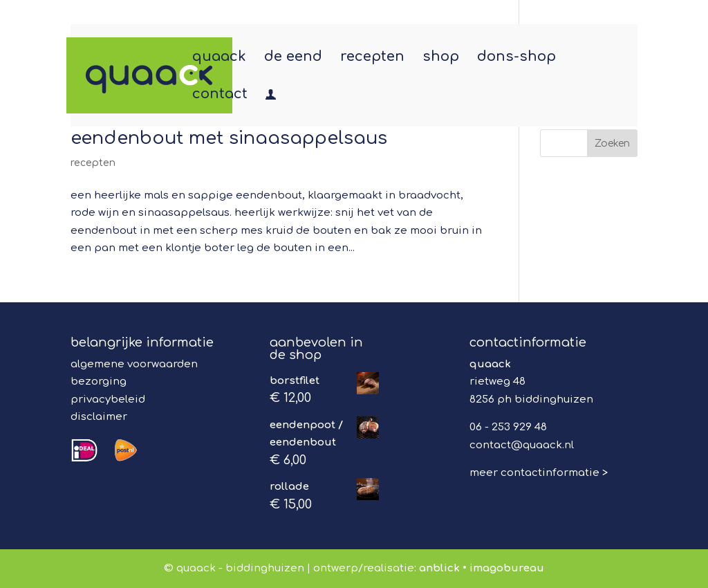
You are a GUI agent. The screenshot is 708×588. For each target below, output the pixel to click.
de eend (293, 58)
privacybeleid (108, 399)
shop (441, 58)
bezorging (99, 382)
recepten (372, 58)
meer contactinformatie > (539, 473)
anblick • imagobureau (482, 568)
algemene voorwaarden (134, 364)
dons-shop (516, 58)
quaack (219, 58)
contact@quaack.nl (522, 445)
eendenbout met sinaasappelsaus (229, 138)
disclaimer (99, 417)
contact (220, 95)
